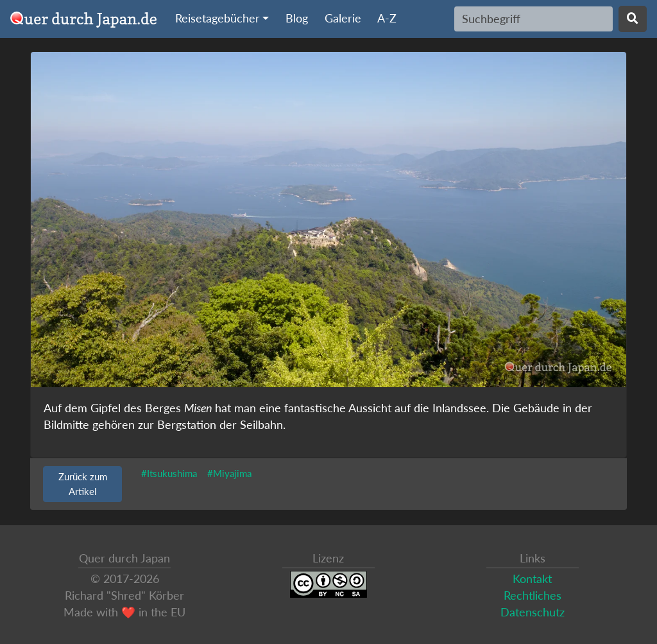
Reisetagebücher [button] (218, 18)
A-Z (387, 18)
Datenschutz (533, 612)
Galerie (343, 18)
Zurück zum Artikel (83, 484)
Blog (297, 18)
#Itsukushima (169, 473)
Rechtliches (533, 596)
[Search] (533, 19)
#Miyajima (229, 473)
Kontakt (532, 579)
